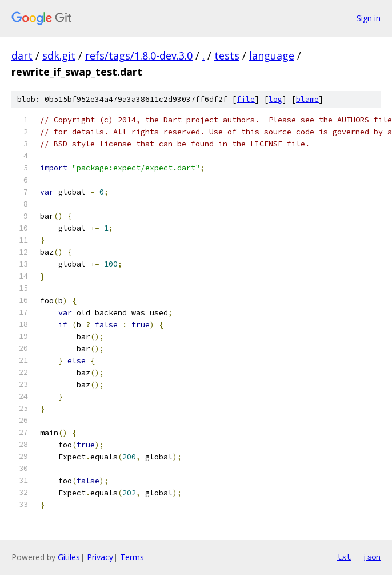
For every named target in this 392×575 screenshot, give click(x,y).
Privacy (100, 557)
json (371, 557)
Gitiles (69, 557)
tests (227, 55)
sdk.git (59, 55)
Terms (132, 557)
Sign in (369, 18)
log (275, 99)
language (272, 55)
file (246, 99)
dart (22, 55)
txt (344, 557)
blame (307, 99)
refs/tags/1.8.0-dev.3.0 (139, 55)
